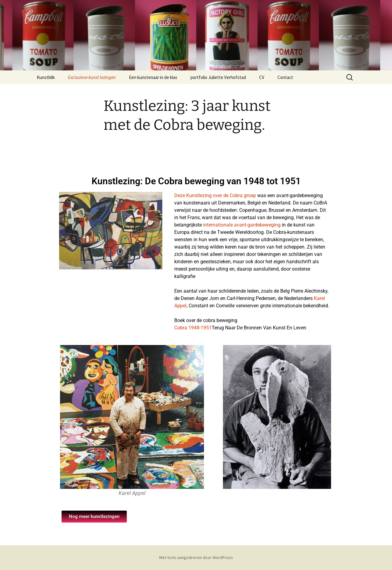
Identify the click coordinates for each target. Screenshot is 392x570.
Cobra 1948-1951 (193, 328)
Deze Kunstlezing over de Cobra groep (215, 195)
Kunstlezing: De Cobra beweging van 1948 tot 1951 (196, 181)
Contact (285, 77)
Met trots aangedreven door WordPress (196, 557)
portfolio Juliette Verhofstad (218, 77)
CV (262, 77)
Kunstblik (46, 77)
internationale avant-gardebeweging (242, 225)
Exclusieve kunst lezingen (92, 77)
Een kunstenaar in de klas (153, 77)
